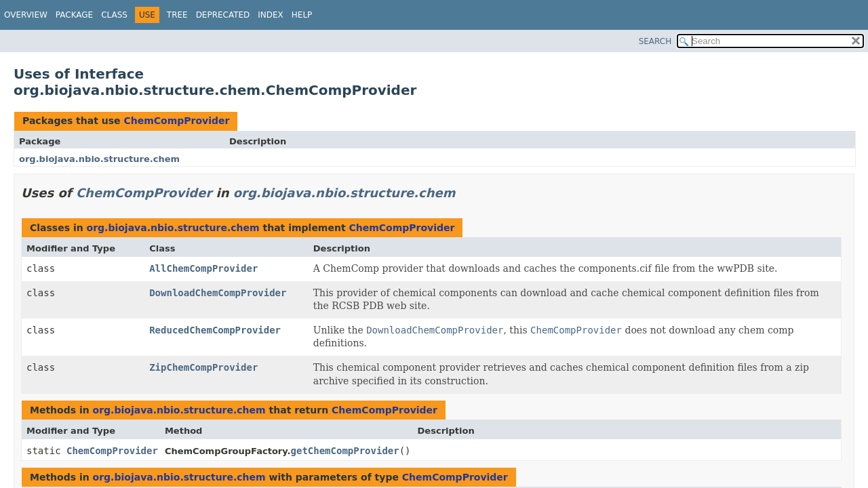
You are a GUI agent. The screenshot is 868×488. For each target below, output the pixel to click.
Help (302, 15)
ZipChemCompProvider (203, 367)
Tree (177, 15)
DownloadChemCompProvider (218, 293)
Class (114, 15)
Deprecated (223, 15)
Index (271, 15)
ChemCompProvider (176, 121)
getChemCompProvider (345, 451)
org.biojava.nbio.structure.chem (99, 159)
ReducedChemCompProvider (215, 330)
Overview (26, 15)
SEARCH (655, 41)
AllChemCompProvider (203, 268)
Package (74, 15)
